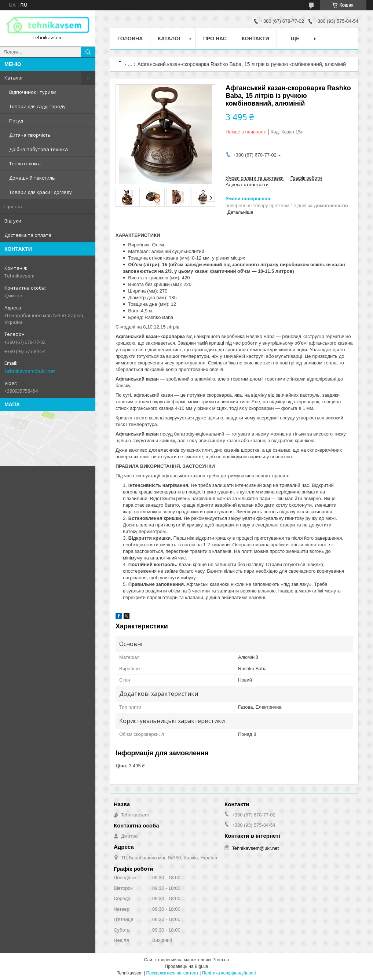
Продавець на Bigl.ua (186, 966)
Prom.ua (221, 960)
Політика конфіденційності (229, 973)
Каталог (14, 78)
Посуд (16, 121)
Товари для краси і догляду (41, 192)
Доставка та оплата (28, 235)
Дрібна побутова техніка (39, 149)
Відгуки (13, 221)
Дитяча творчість (30, 135)
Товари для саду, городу (37, 106)
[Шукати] (88, 52)
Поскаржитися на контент (172, 973)
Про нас (14, 206)
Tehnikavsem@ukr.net (30, 371)
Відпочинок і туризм (33, 92)
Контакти (255, 38)
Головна (130, 38)
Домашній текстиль (32, 178)
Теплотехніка (25, 164)
